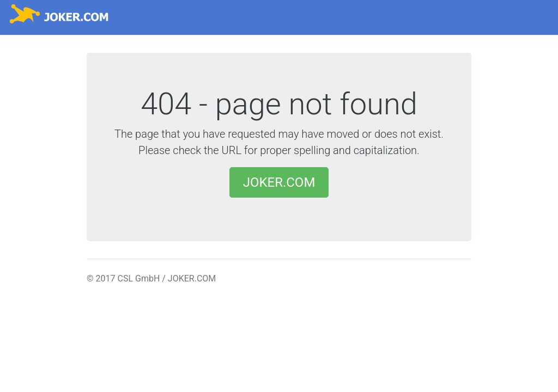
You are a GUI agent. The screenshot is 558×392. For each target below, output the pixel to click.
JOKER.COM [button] (279, 182)
